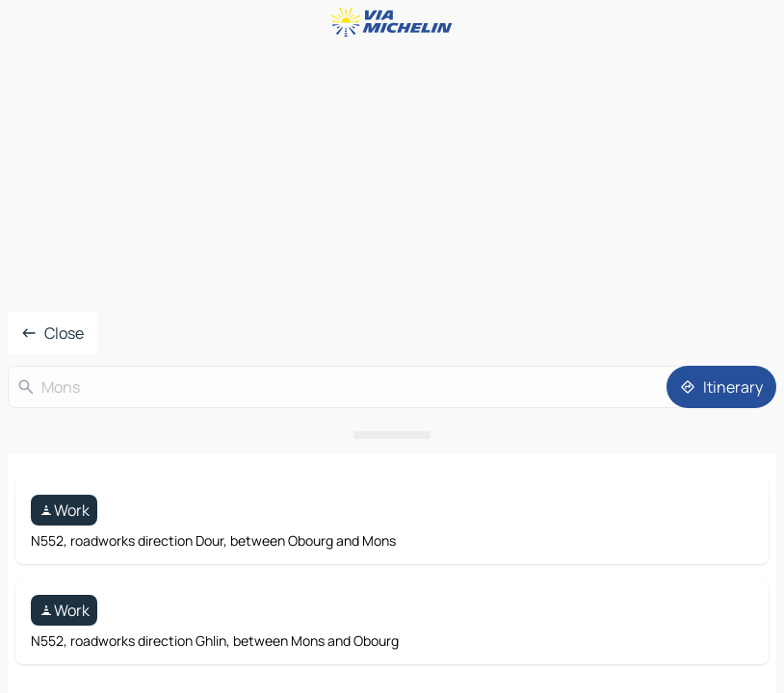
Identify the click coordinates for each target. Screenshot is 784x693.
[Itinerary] (721, 387)
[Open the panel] (392, 435)
